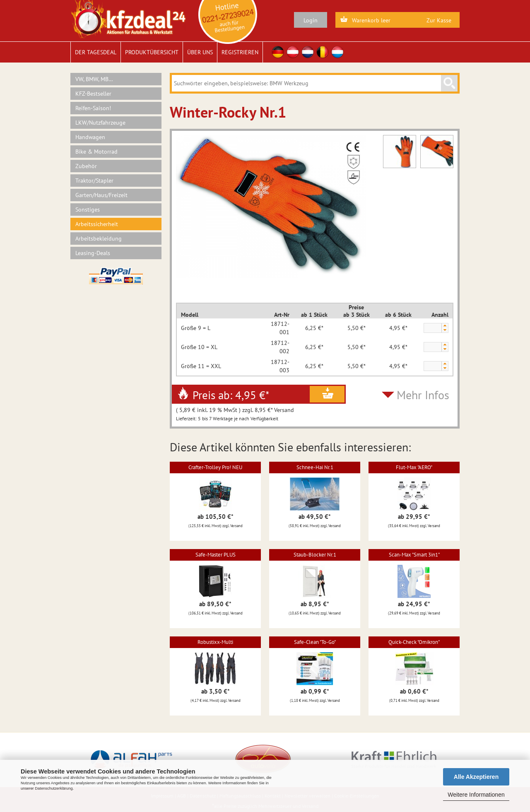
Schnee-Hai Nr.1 (315, 467)
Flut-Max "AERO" (414, 467)
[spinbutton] (432, 328)
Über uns (200, 52)
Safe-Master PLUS (216, 555)
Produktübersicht (152, 52)
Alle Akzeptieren (476, 777)
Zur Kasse (439, 20)
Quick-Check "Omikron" (414, 642)
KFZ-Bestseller (93, 94)
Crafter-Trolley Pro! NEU (215, 467)
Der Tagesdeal (96, 52)
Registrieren (240, 52)
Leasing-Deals (93, 253)
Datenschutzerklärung (54, 788)
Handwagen (90, 137)
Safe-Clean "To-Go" (315, 642)
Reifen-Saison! (93, 108)
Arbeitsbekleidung (99, 239)
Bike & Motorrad (96, 152)
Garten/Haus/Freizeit (101, 195)
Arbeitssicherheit (97, 224)
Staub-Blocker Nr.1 (315, 555)
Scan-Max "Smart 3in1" (414, 555)
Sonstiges (88, 210)
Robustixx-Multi (215, 642)
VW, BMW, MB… (94, 79)
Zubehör (86, 166)
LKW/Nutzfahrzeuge (100, 123)
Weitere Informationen (476, 795)
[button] (445, 326)
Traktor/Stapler (94, 181)
